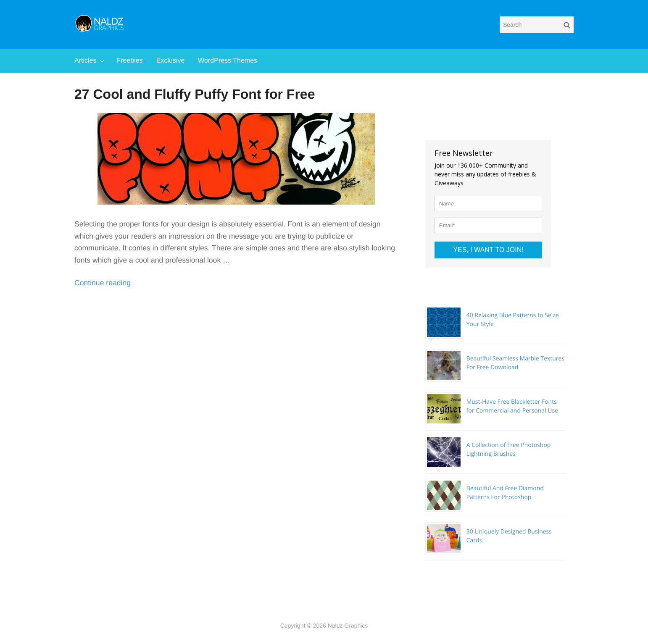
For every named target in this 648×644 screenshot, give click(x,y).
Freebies (129, 61)
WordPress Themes (228, 61)
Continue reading (103, 283)
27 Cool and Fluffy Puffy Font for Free (195, 94)
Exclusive (171, 61)
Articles (85, 61)
